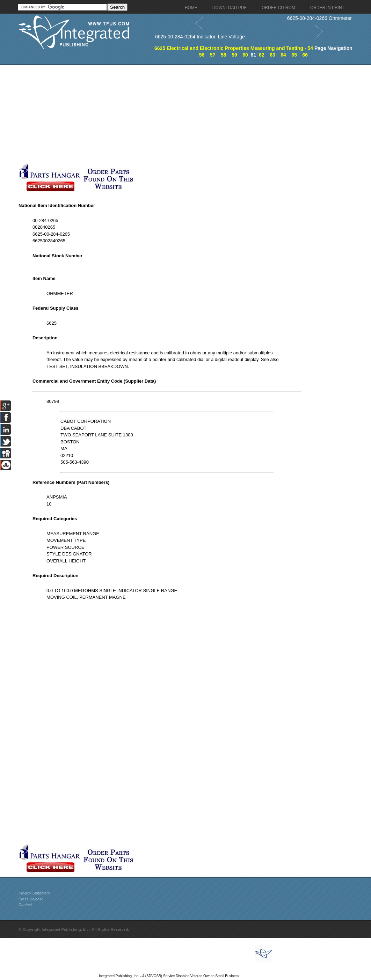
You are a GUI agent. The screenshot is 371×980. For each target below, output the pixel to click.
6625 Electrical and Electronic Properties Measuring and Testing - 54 (234, 48)
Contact (25, 905)
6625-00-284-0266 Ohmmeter (319, 18)
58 (224, 55)
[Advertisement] (167, 114)
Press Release (31, 899)
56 (202, 55)
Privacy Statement (34, 893)
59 (234, 55)
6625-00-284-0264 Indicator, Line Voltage (200, 37)
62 (262, 55)
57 (213, 55)
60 (245, 55)
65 (294, 55)
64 (283, 55)
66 (305, 55)
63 (272, 55)
